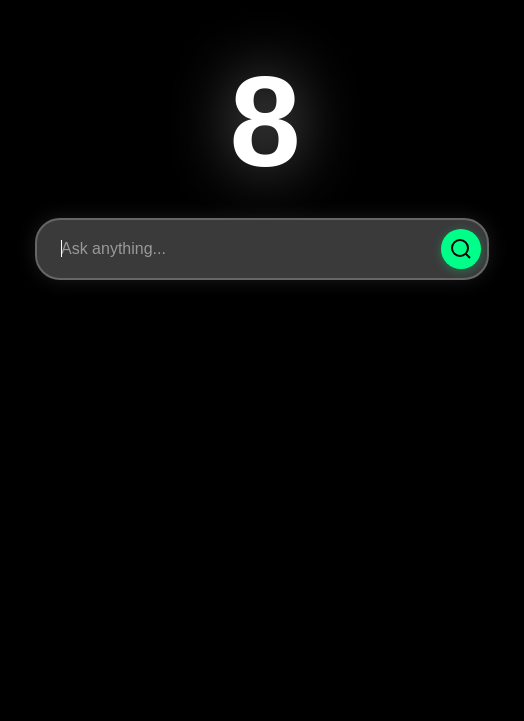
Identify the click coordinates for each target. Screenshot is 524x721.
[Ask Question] (461, 249)
